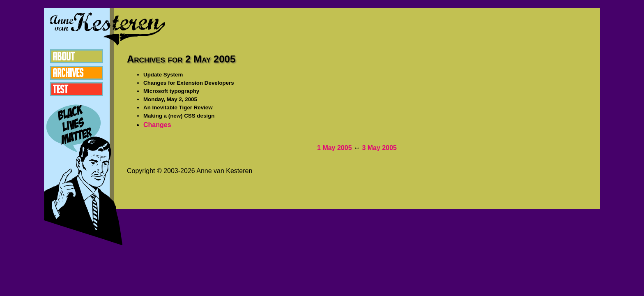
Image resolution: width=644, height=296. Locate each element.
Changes (157, 125)
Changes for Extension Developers (189, 83)
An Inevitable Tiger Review (178, 108)
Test (60, 89)
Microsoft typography (171, 91)
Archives (68, 73)
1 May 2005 (335, 148)
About (64, 56)
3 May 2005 (379, 148)
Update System (163, 75)
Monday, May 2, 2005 (170, 99)
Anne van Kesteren (108, 29)
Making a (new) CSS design (179, 116)
